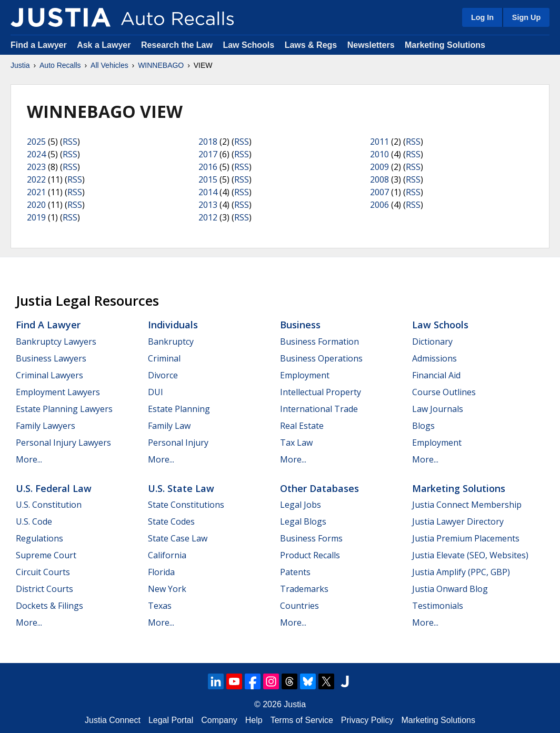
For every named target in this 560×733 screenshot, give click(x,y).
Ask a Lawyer (105, 45)
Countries (299, 606)
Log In (482, 17)
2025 (36, 142)
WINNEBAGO (161, 65)
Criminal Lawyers (49, 375)
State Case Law (178, 538)
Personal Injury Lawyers (63, 443)
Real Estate (302, 426)
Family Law (169, 426)
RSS (70, 142)
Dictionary (432, 342)
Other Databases (319, 488)
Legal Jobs (301, 505)
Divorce (163, 375)
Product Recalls (310, 555)
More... (29, 459)
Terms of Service (302, 720)
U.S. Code (34, 521)
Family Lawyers (46, 426)
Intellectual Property (321, 392)
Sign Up (526, 17)
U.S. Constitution (49, 505)
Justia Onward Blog (450, 589)
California (167, 555)
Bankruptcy (171, 342)
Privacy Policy (367, 720)
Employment (305, 375)
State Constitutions (186, 505)
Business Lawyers (51, 358)
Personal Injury (178, 443)
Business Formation (319, 342)
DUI (156, 392)
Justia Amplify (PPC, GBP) (461, 572)
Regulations (39, 538)
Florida (161, 572)
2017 (208, 154)
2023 (36, 167)
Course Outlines (444, 392)
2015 (208, 179)
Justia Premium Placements (466, 538)
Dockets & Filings (49, 606)
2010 (379, 154)
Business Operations (321, 358)
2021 (36, 192)
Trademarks (304, 589)
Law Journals (438, 409)
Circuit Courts (43, 572)
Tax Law (296, 443)
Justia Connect (113, 720)
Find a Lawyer (39, 45)
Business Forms (311, 538)
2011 (379, 142)
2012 (208, 217)
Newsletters (371, 45)
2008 (379, 179)
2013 (208, 205)
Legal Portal (171, 720)
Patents (295, 572)
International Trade (319, 409)
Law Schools (248, 45)
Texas (160, 606)
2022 (36, 179)
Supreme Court (46, 555)
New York (167, 589)
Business (300, 325)
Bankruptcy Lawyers (56, 342)
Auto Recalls (60, 65)
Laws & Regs (311, 45)
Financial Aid (436, 375)
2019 (36, 217)
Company (219, 720)
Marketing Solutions (445, 45)
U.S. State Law (181, 488)
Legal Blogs (303, 521)
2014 (208, 192)
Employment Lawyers (58, 392)
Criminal (164, 358)
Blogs (423, 426)
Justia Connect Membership (467, 505)
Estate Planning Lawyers (64, 409)
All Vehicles (109, 65)
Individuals (173, 325)
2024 (36, 154)
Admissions (434, 358)
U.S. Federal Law (54, 488)
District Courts (44, 589)
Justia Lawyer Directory (458, 521)
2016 (208, 167)
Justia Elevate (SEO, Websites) (470, 555)
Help (254, 720)
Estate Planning (179, 409)
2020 (36, 205)
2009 (379, 167)
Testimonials (438, 606)
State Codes (171, 521)
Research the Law (177, 45)
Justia (20, 65)
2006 (379, 205)
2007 (379, 192)
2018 (208, 142)
